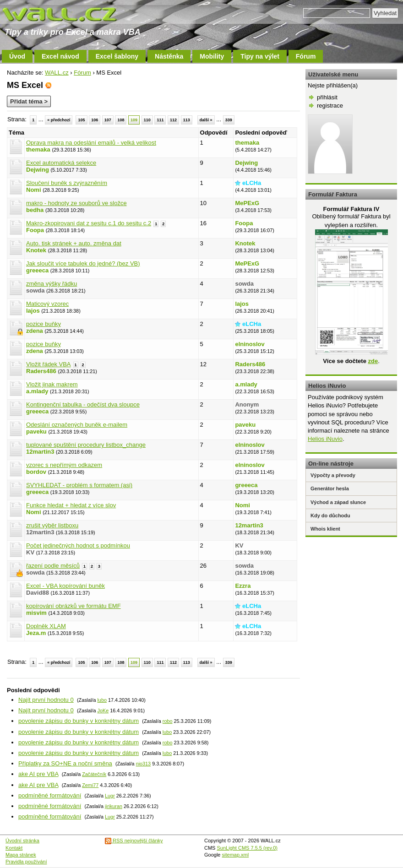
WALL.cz (57, 73)
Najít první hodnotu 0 (46, 700)
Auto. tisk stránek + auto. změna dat (74, 243)
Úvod (17, 56)
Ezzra (243, 586)
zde (373, 361)
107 (108, 120)
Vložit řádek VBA (49, 364)
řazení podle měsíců (53, 566)
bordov (36, 472)
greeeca (37, 270)
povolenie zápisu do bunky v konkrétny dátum (79, 721)
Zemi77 (90, 785)
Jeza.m (36, 633)
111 (160, 120)
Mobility (212, 56)
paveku (36, 431)
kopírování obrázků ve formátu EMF (74, 606)
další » (206, 120)
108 (121, 120)
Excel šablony (117, 56)
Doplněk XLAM (46, 626)
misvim (36, 613)
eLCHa (252, 183)
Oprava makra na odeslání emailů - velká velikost (91, 143)
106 (95, 120)
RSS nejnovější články (134, 841)
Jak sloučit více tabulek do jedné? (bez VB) (83, 263)
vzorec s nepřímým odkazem (64, 465)
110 (147, 120)
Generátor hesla (330, 488)
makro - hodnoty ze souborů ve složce (76, 203)
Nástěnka (169, 56)
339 (229, 120)
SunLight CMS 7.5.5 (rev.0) (247, 848)
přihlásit (327, 97)
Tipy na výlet (260, 56)
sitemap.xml (236, 855)
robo (168, 721)
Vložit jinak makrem (52, 384)
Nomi (34, 190)
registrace (330, 106)
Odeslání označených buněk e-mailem (77, 425)
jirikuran (114, 806)
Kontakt (14, 848)
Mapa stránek (21, 855)
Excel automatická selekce (61, 163)
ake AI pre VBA (38, 774)
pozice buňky (44, 324)
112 (173, 120)
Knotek (36, 250)
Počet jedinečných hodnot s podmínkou (78, 545)
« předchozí (59, 120)
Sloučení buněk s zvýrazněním (67, 183)
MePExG (247, 203)
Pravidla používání (26, 862)
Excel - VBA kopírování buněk (65, 586)
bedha (35, 210)
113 (187, 120)
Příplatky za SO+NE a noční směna (65, 763)
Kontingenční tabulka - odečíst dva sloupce (83, 404)
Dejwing (38, 170)
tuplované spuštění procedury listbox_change (86, 445)
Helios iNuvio (325, 439)
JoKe (103, 711)
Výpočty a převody (333, 475)
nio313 (144, 764)
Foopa (35, 230)
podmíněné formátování (50, 795)
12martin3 (40, 452)
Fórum (306, 56)
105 (81, 120)
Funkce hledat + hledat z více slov (71, 505)
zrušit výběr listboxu (52, 525)
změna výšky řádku (52, 284)
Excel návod (60, 56)
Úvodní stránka (22, 841)
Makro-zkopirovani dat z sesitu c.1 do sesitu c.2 (89, 223)
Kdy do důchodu (330, 515)
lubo (102, 700)
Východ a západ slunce (338, 502)
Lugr (110, 796)
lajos (33, 311)
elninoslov (250, 344)
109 (134, 120)
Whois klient (325, 529)
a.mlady (37, 391)
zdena (35, 331)
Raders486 (41, 371)
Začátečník (94, 774)
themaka (38, 149)
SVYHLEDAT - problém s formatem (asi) (79, 485)
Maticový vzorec (47, 304)
